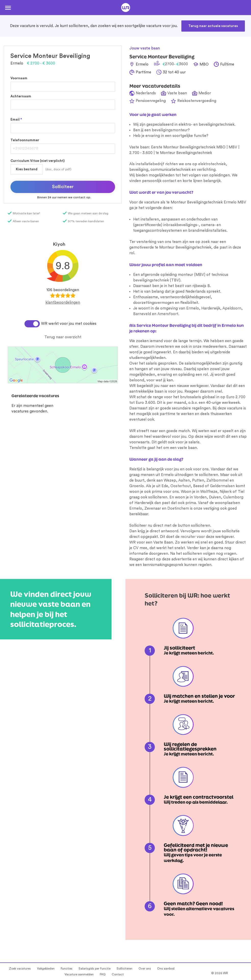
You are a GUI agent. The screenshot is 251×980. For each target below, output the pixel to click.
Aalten (184, 480)
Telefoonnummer (25, 140)
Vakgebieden (46, 969)
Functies (67, 969)
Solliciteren (124, 969)
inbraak (170, 225)
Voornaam (19, 78)
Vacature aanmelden (79, 974)
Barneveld (142, 314)
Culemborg (233, 497)
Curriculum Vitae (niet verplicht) (37, 161)
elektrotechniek (212, 164)
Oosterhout (181, 486)
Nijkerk (226, 492)
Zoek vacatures (20, 969)
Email (16, 119)
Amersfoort (168, 314)
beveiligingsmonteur (170, 130)
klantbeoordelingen (63, 302)
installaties (217, 231)
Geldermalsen (222, 486)
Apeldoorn (232, 308)
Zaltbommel (217, 480)
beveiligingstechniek (151, 280)
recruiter (188, 537)
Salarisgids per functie (95, 969)
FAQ (103, 974)
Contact (118, 974)
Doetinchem (178, 508)
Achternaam (21, 96)
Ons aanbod (166, 969)
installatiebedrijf (150, 164)
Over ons (145, 969)
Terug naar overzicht (63, 337)
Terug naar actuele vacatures (213, 26)
